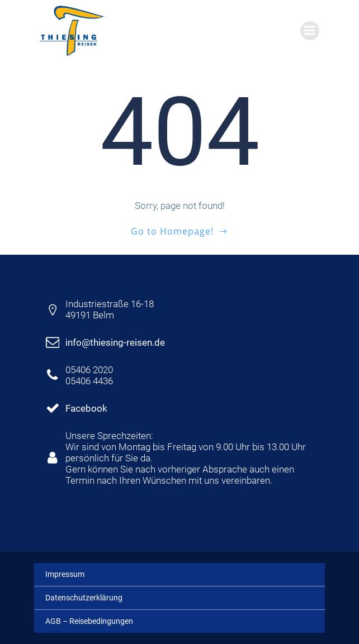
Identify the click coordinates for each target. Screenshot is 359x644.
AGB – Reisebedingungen (89, 621)
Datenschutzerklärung (84, 598)
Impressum (65, 574)
